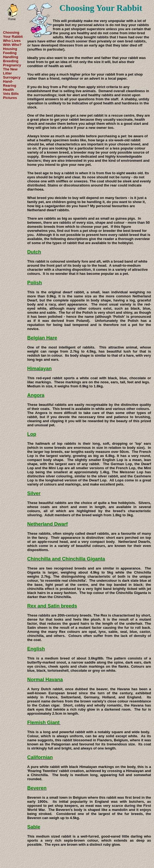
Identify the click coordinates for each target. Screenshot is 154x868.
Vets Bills (11, 94)
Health (8, 90)
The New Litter (10, 71)
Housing (10, 49)
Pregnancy (12, 65)
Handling (11, 57)
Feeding (10, 53)
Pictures (10, 98)
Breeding (11, 61)
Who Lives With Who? (12, 43)
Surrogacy (12, 77)
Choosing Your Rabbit (13, 35)
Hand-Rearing (10, 83)
